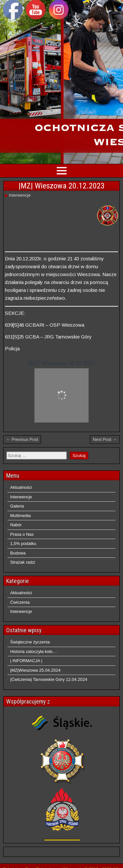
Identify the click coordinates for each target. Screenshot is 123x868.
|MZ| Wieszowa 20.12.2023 (62, 186)
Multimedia (20, 516)
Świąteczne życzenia (30, 642)
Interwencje (20, 195)
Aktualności (21, 487)
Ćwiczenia (20, 602)
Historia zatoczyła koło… (33, 651)
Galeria (17, 506)
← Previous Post (22, 439)
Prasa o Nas (22, 534)
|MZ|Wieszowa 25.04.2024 (35, 670)
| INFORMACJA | (26, 661)
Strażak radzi (23, 562)
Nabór (16, 525)
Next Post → (105, 439)
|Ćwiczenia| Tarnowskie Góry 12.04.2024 (49, 679)
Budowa (18, 553)
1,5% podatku (23, 543)
